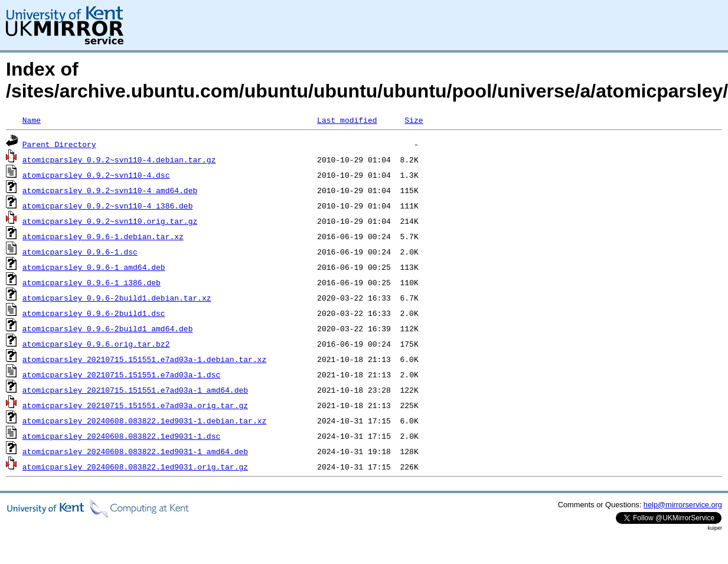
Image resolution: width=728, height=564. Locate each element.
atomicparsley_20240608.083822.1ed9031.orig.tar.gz (135, 467)
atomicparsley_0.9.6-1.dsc (80, 252)
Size (414, 120)
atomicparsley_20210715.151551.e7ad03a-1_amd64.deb (135, 390)
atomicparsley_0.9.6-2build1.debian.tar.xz (117, 298)
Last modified (347, 120)
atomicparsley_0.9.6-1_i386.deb (92, 282)
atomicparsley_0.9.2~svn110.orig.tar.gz (110, 221)
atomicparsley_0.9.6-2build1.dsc (94, 313)
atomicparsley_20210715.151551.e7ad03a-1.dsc (121, 374)
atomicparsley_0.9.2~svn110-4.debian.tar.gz (119, 159)
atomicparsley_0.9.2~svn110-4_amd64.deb (110, 190)
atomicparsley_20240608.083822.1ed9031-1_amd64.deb (135, 451)
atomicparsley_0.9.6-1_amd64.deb (94, 267)
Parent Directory (59, 144)
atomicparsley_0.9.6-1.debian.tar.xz (103, 236)
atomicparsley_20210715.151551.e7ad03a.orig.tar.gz (135, 405)
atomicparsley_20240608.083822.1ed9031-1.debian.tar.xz (144, 420)
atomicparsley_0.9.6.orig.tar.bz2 (96, 344)
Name (32, 120)
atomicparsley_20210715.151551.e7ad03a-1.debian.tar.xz (144, 359)
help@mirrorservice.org (683, 505)
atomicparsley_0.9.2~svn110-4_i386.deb (108, 206)
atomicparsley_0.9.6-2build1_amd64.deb (108, 328)
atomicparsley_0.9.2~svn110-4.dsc (96, 175)
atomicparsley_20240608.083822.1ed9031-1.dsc (121, 436)
